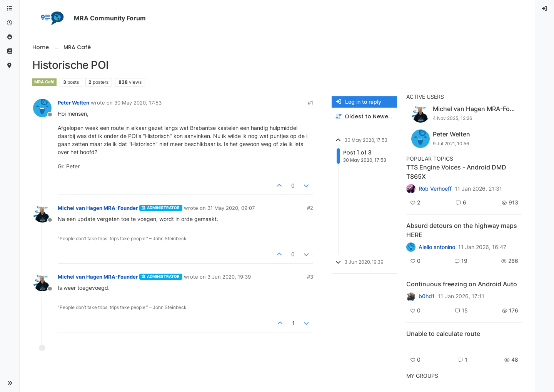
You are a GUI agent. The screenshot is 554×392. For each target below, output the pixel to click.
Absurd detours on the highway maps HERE (462, 230)
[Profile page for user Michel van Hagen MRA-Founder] (42, 213)
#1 (310, 103)
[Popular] (10, 37)
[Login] (545, 9)
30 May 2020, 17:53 (138, 103)
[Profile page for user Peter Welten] (42, 108)
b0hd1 (427, 296)
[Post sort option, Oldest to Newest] (364, 117)
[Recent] (10, 23)
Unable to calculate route (443, 334)
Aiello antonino (437, 247)
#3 (310, 277)
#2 (310, 208)
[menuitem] (545, 9)
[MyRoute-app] (10, 66)
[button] (10, 383)
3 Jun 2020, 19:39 (229, 277)
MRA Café (44, 82)
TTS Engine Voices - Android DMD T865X (456, 172)
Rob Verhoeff (435, 189)
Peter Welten (73, 103)
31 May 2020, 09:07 (231, 208)
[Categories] (10, 9)
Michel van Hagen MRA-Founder (98, 208)
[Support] (10, 51)
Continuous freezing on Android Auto (462, 284)
